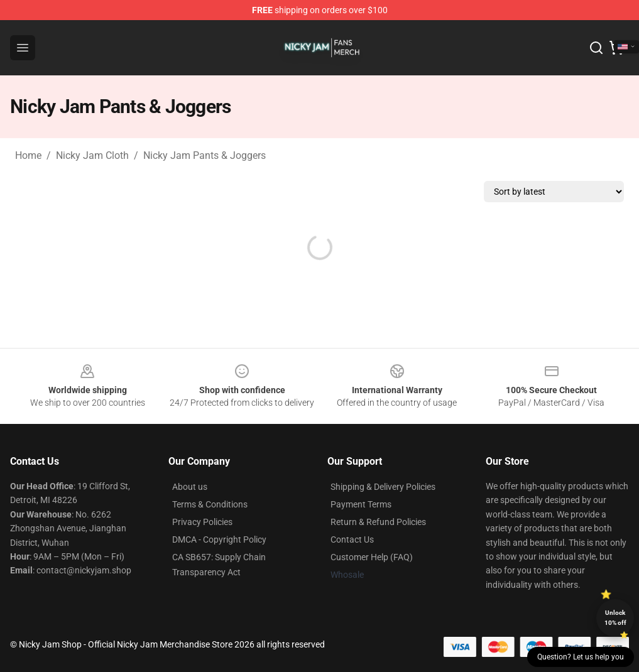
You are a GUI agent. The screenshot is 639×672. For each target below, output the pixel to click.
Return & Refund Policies (378, 522)
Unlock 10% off (615, 618)
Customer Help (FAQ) (372, 557)
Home (28, 155)
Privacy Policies (202, 522)
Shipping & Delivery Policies (383, 487)
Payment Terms (361, 504)
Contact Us (352, 539)
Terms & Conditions (210, 504)
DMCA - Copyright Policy (219, 539)
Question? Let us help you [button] (581, 657)
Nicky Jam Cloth (92, 155)
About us (190, 487)
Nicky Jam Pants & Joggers (205, 155)
